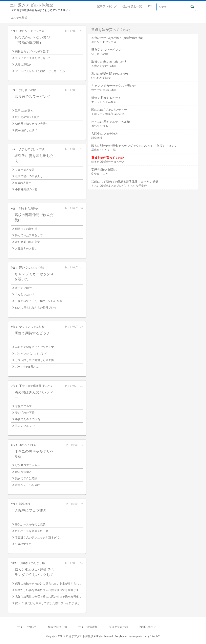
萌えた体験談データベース (108, 162)
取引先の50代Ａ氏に (27, 117)
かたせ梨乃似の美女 (28, 242)
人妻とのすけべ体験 (32, 149)
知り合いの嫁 (28, 90)
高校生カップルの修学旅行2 (32, 52)
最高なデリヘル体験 (28, 485)
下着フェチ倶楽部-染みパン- (37, 386)
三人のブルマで (25, 426)
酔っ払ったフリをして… (30, 235)
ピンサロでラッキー (28, 465)
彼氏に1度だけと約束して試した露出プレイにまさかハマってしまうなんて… (62, 603)
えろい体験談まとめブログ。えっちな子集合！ (120, 186)
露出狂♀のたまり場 (33, 563)
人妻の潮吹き (23, 65)
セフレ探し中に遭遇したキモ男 (34, 360)
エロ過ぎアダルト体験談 (32, 5)
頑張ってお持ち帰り (28, 229)
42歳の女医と (23, 544)
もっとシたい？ (25, 295)
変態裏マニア (100, 174)
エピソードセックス (32, 31)
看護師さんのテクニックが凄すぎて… (38, 538)
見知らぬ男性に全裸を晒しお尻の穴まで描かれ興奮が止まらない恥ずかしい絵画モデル (69, 597)
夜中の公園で (23, 288)
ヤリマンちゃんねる (32, 327)
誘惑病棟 (25, 504)
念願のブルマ (23, 406)
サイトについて (27, 627)
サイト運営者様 (88, 627)
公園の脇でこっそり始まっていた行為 (39, 301)
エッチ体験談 (19, 18)
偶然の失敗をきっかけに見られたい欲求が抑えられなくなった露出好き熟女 (62, 584)
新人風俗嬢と (23, 472)
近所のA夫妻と (24, 111)
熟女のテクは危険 (26, 479)
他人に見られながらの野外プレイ (36, 308)
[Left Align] (192, 6)
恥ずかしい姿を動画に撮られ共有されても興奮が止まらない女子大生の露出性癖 (65, 590)
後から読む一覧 (132, 6)
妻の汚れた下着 (25, 413)
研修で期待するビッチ (32, 333)
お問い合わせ (148, 627)
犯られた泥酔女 (29, 209)
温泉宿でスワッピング (32, 97)
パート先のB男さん (27, 367)
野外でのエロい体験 (32, 268)
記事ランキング (107, 6)
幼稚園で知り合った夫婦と (32, 124)
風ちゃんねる (28, 445)
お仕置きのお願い (26, 249)
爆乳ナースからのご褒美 (30, 525)
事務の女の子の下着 (28, 419)
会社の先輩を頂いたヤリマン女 (34, 347)
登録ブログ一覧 (57, 627)
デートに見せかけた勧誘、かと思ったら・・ (43, 71)
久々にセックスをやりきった (33, 58)
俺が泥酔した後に (26, 130)
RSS (150, 6)
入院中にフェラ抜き (31, 511)
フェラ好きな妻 (25, 170)
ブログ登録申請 (118, 627)
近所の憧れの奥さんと (29, 176)
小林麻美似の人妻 (26, 189)
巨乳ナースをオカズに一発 (32, 531)
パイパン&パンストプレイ (31, 354)
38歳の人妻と (23, 183)
